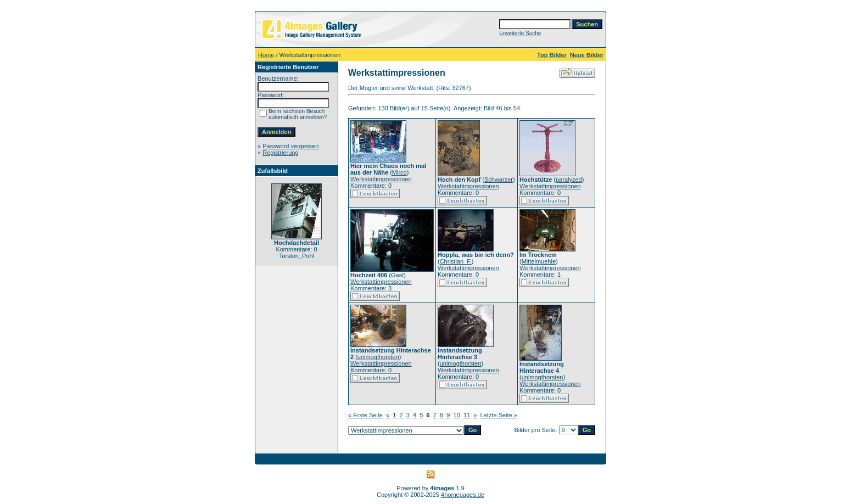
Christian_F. (456, 261)
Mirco (399, 172)
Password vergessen (290, 146)
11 (467, 415)
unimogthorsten (378, 357)
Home (266, 55)
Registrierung (280, 153)
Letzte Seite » (499, 415)
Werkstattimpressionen (381, 179)
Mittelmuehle (539, 261)
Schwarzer (499, 180)
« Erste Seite (365, 415)
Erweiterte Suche (520, 33)
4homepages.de (463, 495)
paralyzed (569, 180)
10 (457, 415)
